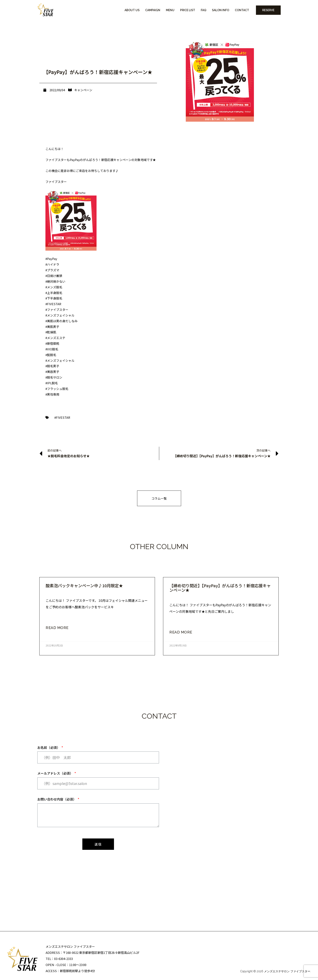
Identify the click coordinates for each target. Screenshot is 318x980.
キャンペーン (83, 90)
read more (57, 628)
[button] (159, 498)
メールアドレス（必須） (56, 773)
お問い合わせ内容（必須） (57, 799)
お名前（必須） (49, 747)
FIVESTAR (63, 417)
